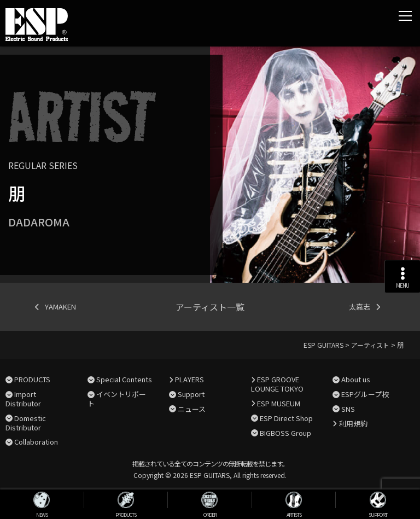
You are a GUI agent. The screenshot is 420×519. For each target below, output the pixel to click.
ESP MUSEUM (279, 403)
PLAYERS (189, 379)
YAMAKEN (60, 307)
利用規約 (353, 424)
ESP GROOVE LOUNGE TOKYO (277, 384)
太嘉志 (360, 307)
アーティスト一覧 (210, 307)
